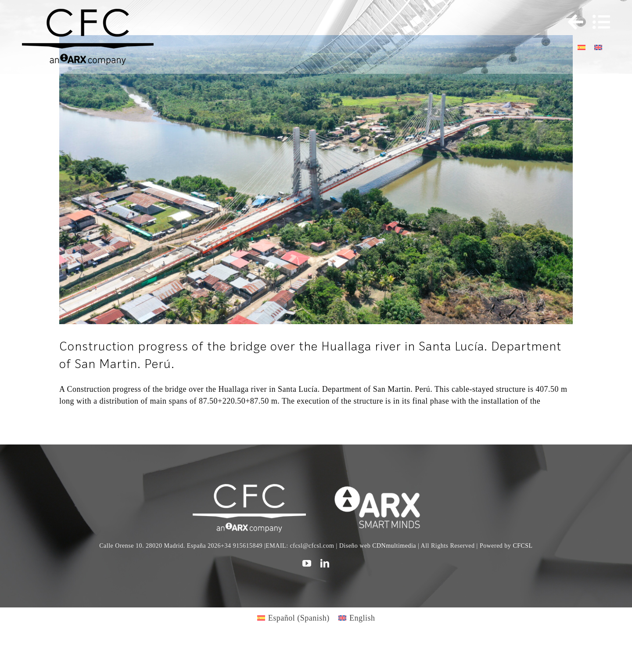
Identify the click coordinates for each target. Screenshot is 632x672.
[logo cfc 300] (88, 13)
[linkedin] (325, 564)
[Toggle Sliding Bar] (571, 22)
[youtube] (307, 564)
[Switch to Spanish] (582, 47)
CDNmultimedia (394, 546)
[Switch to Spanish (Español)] (293, 618)
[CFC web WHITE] (249, 488)
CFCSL (522, 546)
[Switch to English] (598, 47)
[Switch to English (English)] (357, 618)
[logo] (382, 488)
